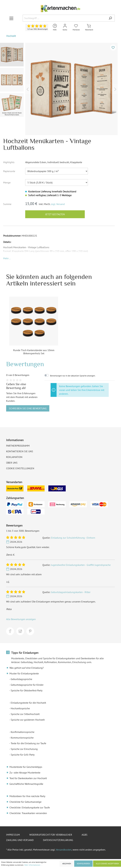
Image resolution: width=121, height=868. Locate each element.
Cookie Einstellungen (20, 468)
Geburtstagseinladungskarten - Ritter (71, 592)
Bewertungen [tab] (25, 364)
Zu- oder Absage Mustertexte (25, 773)
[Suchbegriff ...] (64, 18)
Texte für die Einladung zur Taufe (28, 743)
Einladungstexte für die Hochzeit (28, 703)
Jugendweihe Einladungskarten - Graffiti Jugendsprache (81, 565)
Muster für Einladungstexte (24, 673)
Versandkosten (64, 850)
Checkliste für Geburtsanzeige (25, 802)
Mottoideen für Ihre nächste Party (27, 796)
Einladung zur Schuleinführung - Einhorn (73, 538)
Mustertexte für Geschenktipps (26, 767)
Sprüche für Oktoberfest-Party (27, 690)
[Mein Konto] (65, 27)
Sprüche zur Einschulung (24, 749)
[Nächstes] (115, 89)
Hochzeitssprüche (20, 708)
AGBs (85, 835)
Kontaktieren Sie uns (20, 451)
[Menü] (11, 18)
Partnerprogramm (18, 446)
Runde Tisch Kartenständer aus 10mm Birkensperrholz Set (34, 352)
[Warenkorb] (89, 27)
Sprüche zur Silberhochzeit (25, 714)
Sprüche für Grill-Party (23, 755)
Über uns (12, 463)
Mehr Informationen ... (33, 865)
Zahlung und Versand (20, 840)
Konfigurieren (83, 864)
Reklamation (14, 457)
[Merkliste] (76, 27)
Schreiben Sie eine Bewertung (28, 408)
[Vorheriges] (28, 89)
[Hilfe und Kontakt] (55, 27)
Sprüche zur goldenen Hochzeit (28, 720)
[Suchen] (110, 18)
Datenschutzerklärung (58, 840)
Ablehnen (67, 864)
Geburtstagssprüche (21, 679)
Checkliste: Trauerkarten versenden (28, 813)
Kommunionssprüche (22, 738)
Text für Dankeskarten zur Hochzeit (28, 778)
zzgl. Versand (58, 204)
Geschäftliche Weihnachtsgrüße (26, 784)
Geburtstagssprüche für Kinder (27, 685)
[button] (7, 258)
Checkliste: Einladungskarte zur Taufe (30, 807)
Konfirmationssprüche (23, 732)
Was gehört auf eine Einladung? (27, 668)
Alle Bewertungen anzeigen (21, 619)
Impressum (13, 835)
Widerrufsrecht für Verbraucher (51, 835)
